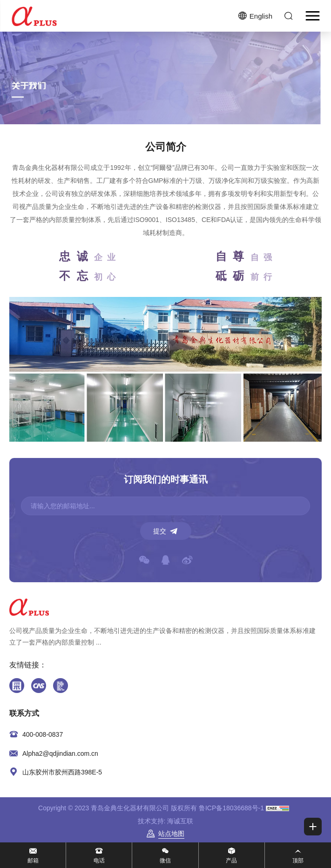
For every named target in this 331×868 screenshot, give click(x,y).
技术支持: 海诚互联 (166, 821)
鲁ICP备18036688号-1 (231, 808)
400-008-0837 (43, 734)
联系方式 (24, 713)
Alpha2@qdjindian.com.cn (60, 754)
